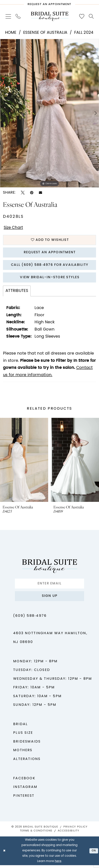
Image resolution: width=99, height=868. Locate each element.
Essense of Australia (45, 33)
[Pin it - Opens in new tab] (32, 193)
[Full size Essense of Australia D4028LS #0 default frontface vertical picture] (49, 113)
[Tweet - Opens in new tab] (23, 193)
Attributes (17, 293)
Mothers (23, 753)
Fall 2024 (84, 33)
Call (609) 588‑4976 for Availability (50, 266)
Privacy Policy (75, 830)
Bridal (20, 727)
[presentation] (24, 462)
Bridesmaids (27, 745)
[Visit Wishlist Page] (82, 16)
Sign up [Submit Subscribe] (50, 599)
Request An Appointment (50, 253)
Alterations (27, 762)
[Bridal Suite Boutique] (49, 16)
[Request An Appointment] (49, 3)
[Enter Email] (49, 586)
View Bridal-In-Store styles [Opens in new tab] (50, 279)
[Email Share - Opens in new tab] (40, 193)
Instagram (25, 790)
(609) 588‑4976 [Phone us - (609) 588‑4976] (30, 619)
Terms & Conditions (36, 834)
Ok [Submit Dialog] (94, 854)
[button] (8, 16)
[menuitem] (8, 16)
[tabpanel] (49, 113)
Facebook (24, 781)
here (58, 864)
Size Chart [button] (14, 228)
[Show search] (91, 16)
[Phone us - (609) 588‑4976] (18, 16)
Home (11, 33)
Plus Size (23, 736)
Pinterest (24, 799)
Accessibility (68, 834)
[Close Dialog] (4, 854)
